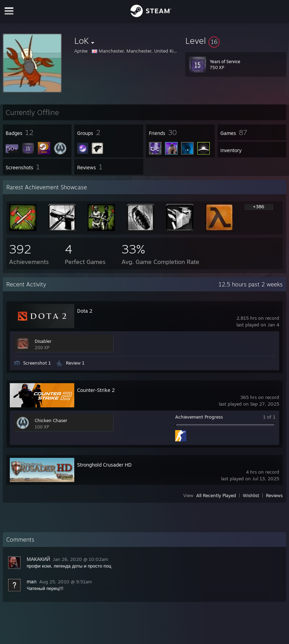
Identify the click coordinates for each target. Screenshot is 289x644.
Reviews (274, 495)
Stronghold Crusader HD (104, 465)
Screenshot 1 (37, 363)
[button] (236, 41)
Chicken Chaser (51, 420)
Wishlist (251, 495)
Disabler (43, 341)
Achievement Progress (199, 417)
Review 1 (75, 363)
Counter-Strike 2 (96, 390)
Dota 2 (85, 311)
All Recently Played (216, 495)
